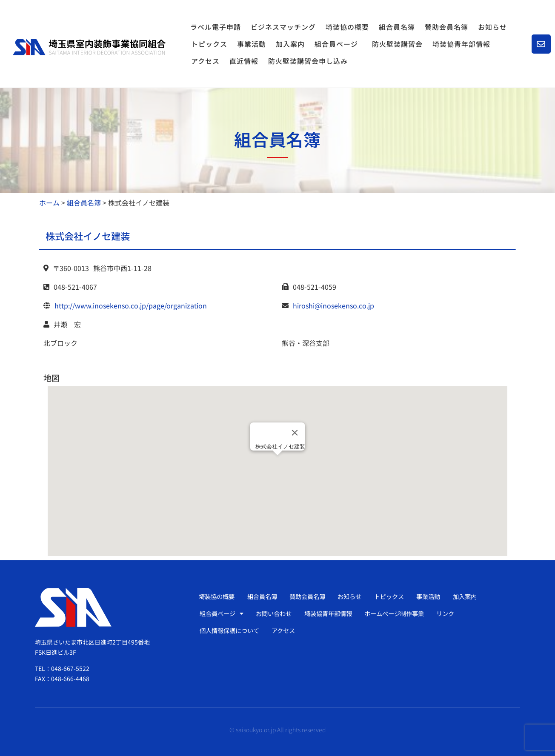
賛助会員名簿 (446, 27)
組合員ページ (338, 44)
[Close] (295, 433)
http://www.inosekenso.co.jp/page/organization (131, 305)
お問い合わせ (278, 613)
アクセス (205, 61)
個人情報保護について (232, 630)
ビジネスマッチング (283, 27)
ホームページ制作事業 (406, 613)
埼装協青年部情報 (461, 44)
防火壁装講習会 (397, 44)
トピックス (209, 44)
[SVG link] (89, 47)
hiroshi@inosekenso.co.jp (333, 305)
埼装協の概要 (347, 27)
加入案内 (290, 44)
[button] (277, 463)
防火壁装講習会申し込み (308, 61)
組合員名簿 (397, 27)
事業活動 (252, 44)
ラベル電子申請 (216, 27)
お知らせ (492, 27)
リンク (461, 613)
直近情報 (244, 61)
